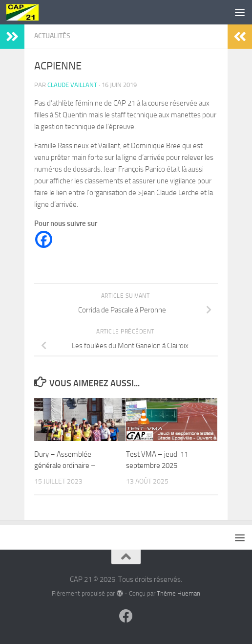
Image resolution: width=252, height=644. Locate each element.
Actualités (52, 36)
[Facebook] (44, 239)
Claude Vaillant (72, 85)
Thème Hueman (178, 593)
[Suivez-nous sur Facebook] (126, 616)
